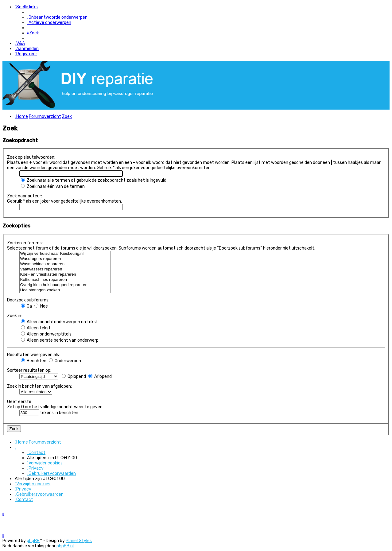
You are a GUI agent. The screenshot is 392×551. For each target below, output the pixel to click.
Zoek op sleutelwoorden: (31, 157)
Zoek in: (15, 316)
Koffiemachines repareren (65, 280)
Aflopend (100, 376)
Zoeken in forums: (25, 243)
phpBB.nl (65, 546)
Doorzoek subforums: (28, 300)
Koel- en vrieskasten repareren (65, 275)
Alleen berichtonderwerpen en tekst (59, 322)
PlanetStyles (79, 541)
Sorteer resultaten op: (29, 370)
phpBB (33, 541)
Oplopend (74, 376)
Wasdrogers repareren (65, 259)
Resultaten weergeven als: (33, 355)
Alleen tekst (36, 328)
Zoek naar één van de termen (53, 186)
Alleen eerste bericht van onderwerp (60, 340)
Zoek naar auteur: (25, 196)
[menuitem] (57, 17)
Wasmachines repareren (65, 264)
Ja (26, 306)
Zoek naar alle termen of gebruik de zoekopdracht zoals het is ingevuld (94, 180)
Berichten (34, 361)
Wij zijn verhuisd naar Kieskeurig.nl (65, 254)
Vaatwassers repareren (65, 269)
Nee (41, 306)
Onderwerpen (65, 361)
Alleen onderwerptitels (46, 334)
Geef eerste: (20, 402)
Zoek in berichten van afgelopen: (39, 386)
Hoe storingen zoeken (65, 290)
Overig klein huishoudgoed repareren (65, 285)
